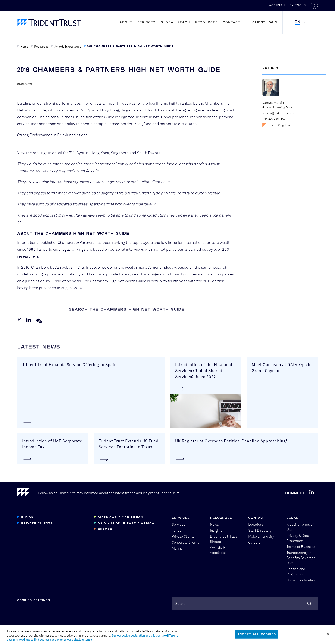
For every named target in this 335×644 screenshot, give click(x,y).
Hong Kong (100, 153)
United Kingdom (276, 125)
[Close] (328, 634)
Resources (206, 22)
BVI (72, 153)
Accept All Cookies (257, 634)
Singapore (120, 153)
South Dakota (149, 153)
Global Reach (175, 22)
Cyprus (83, 153)
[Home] (28, 493)
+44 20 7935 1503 (274, 119)
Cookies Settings (34, 600)
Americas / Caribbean (120, 517)
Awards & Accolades (66, 47)
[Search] (309, 604)
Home (23, 47)
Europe (105, 529)
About (126, 22)
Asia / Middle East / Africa (126, 523)
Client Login (265, 22)
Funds (27, 517)
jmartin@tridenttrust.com (279, 113)
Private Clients (37, 523)
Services (146, 22)
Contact (231, 22)
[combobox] (245, 604)
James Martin (273, 103)
